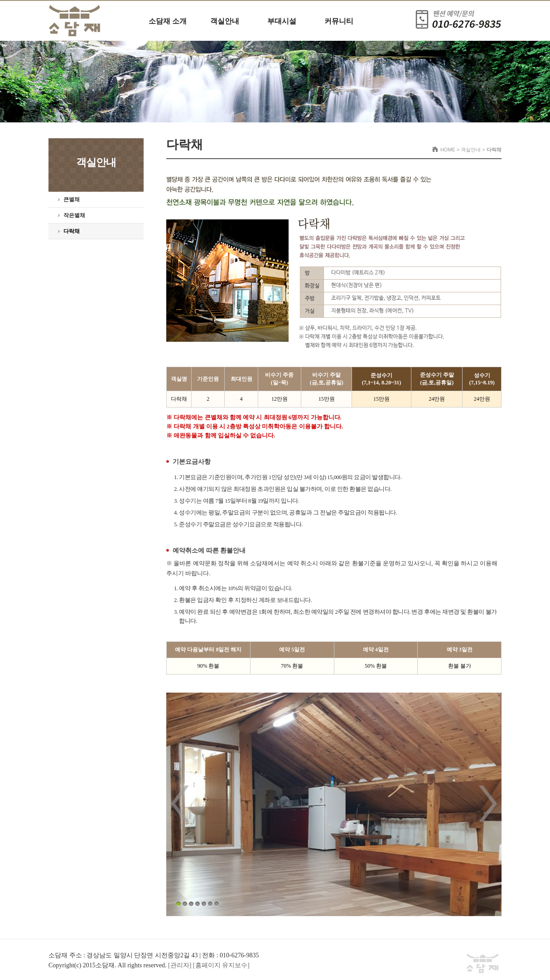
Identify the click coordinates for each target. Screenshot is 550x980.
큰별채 (72, 199)
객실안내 (225, 21)
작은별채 (74, 215)
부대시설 (282, 21)
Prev (180, 804)
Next (488, 804)
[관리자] (181, 965)
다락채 (72, 231)
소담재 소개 (168, 21)
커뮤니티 (339, 21)
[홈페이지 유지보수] (221, 965)
